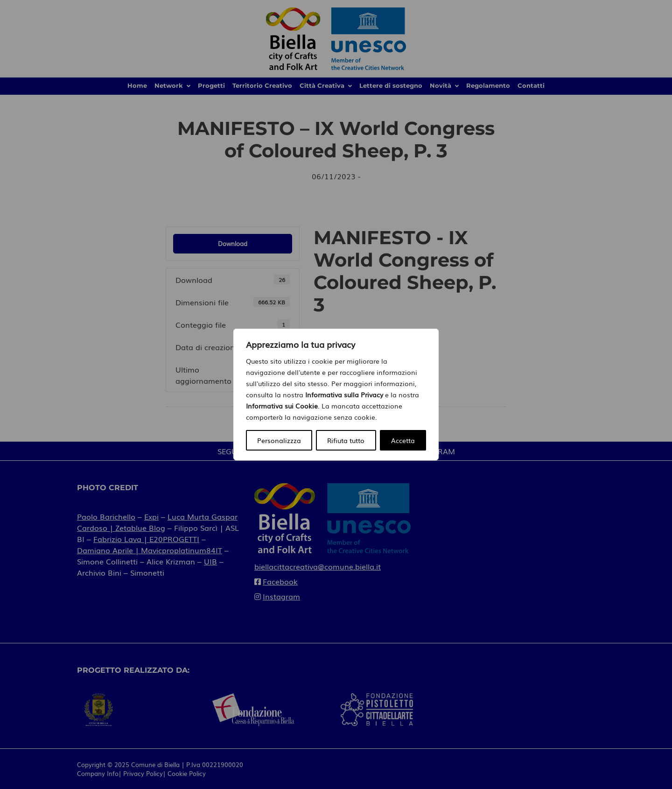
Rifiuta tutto (346, 440)
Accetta (403, 440)
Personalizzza (279, 440)
